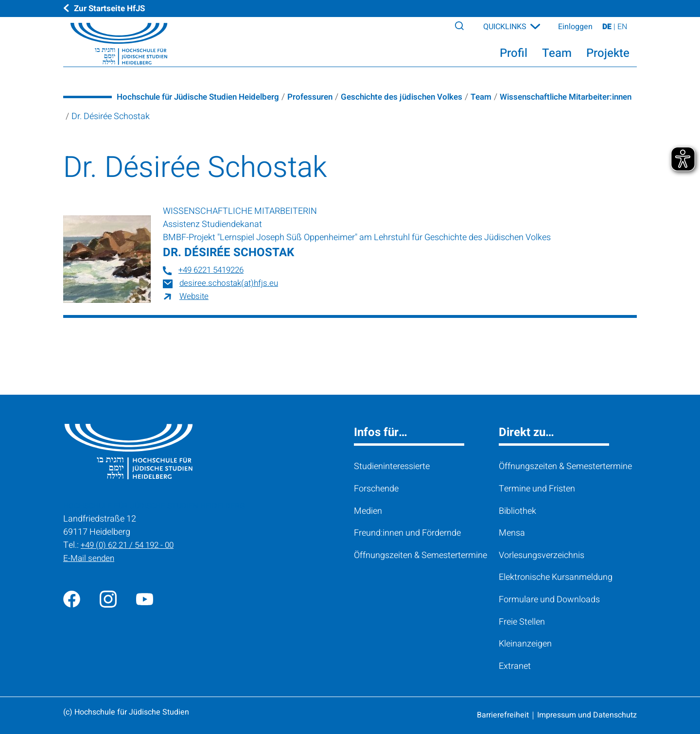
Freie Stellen (522, 622)
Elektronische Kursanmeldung (556, 577)
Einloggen (575, 30)
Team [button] (557, 57)
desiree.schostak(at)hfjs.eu (231, 283)
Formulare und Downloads (549, 600)
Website (195, 296)
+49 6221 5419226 (214, 270)
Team (502, 97)
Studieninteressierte (392, 466)
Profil (514, 57)
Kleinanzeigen (525, 644)
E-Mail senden (90, 558)
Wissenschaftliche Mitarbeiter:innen (142, 116)
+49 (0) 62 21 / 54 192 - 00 (131, 545)
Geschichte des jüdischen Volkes (419, 97)
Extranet (515, 666)
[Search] (461, 29)
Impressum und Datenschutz (587, 715)
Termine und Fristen (537, 489)
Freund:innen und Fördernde (407, 533)
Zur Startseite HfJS (112, 9)
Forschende (376, 489)
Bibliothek (517, 511)
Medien (368, 511)
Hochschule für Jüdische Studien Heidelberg (203, 97)
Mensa (512, 533)
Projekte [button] (608, 57)
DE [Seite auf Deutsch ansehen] (608, 30)
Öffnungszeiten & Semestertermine (420, 555)
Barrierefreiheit (503, 715)
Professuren (322, 97)
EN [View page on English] (622, 30)
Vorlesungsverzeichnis (542, 555)
